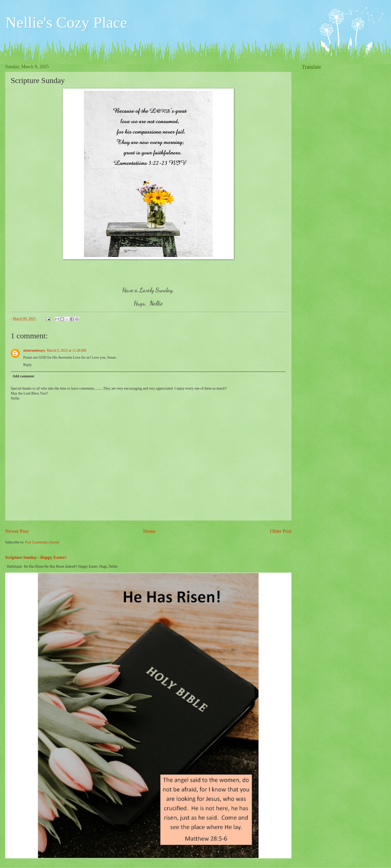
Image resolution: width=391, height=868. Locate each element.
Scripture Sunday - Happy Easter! (36, 557)
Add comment (23, 376)
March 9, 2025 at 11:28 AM (66, 350)
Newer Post (17, 531)
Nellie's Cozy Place (66, 22)
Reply (28, 365)
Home (149, 531)
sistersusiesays (34, 350)
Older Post (281, 531)
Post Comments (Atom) (42, 542)
